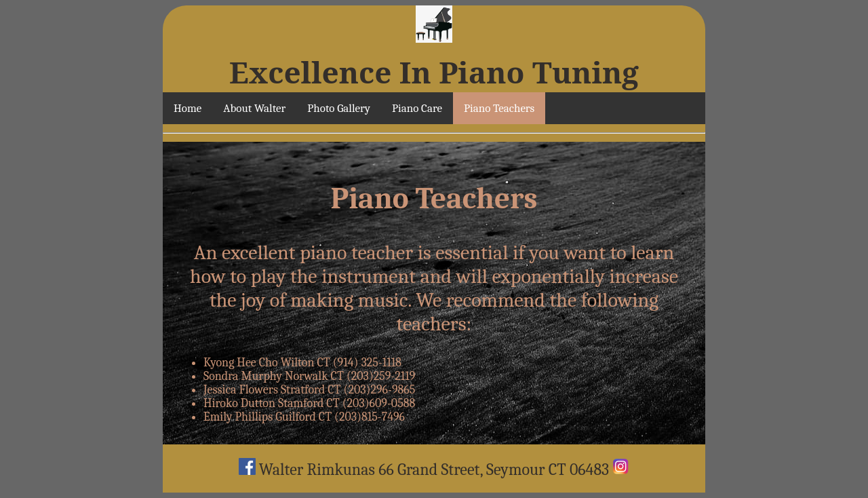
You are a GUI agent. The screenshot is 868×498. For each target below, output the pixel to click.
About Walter (254, 108)
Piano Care (417, 108)
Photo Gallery (339, 108)
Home (188, 108)
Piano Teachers (499, 108)
